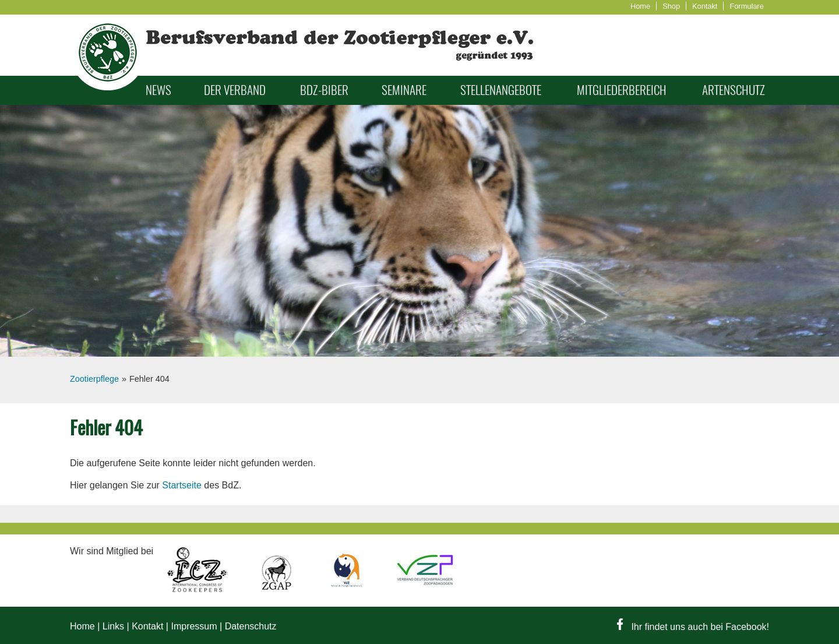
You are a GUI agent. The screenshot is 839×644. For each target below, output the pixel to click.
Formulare (746, 6)
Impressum (194, 626)
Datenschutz (251, 626)
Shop (671, 6)
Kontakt (705, 6)
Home (640, 6)
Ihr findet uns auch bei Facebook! (693, 627)
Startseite (182, 485)
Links (113, 626)
